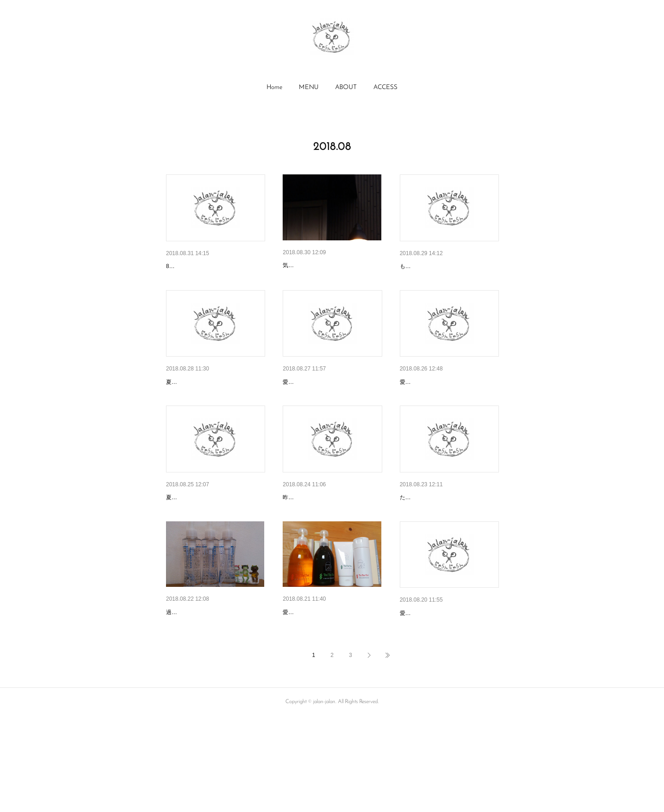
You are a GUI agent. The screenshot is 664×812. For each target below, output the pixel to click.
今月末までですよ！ (312, 684)
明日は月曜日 (419, 406)
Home (274, 87)
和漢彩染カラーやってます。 (325, 545)
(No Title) (413, 266)
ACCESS (385, 87)
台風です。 (416, 545)
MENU (309, 87)
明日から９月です (192, 266)
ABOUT (346, 87)
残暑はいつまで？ (192, 684)
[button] (274, 88)
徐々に (292, 265)
